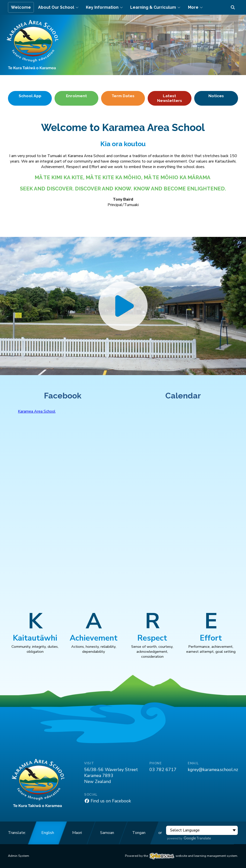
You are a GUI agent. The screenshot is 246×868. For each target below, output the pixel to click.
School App (30, 96)
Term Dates (123, 96)
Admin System (19, 856)
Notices (216, 96)
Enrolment (76, 96)
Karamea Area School (37, 411)
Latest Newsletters (170, 98)
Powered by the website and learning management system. (182, 856)
